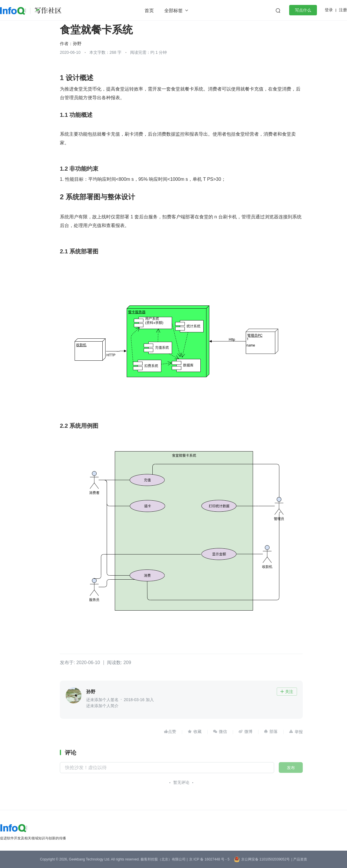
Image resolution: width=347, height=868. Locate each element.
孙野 (77, 44)
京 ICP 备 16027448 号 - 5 (209, 859)
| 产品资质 (299, 859)
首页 (149, 11)
